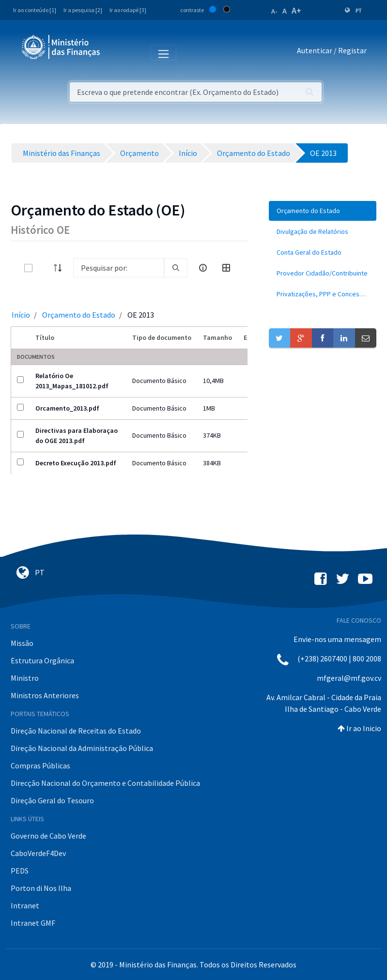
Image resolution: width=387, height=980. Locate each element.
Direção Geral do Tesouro (52, 800)
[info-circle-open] (203, 268)
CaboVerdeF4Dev (38, 853)
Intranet (25, 905)
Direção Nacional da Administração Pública (82, 748)
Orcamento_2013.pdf (67, 408)
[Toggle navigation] (116, 52)
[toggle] (44, 268)
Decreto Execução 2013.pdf (76, 463)
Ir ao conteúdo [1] (35, 10)
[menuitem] (323, 211)
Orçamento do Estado (79, 315)
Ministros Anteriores (45, 695)
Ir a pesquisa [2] (83, 10)
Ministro (25, 678)
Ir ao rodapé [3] (128, 10)
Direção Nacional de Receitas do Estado (76, 731)
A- (274, 11)
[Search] (119, 268)
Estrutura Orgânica (42, 660)
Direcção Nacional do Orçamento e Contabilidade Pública (105, 783)
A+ (296, 10)
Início (21, 315)
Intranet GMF (33, 923)
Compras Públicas (40, 766)
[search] (176, 268)
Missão (22, 643)
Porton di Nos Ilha (41, 888)
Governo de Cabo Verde (48, 836)
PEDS (20, 871)
